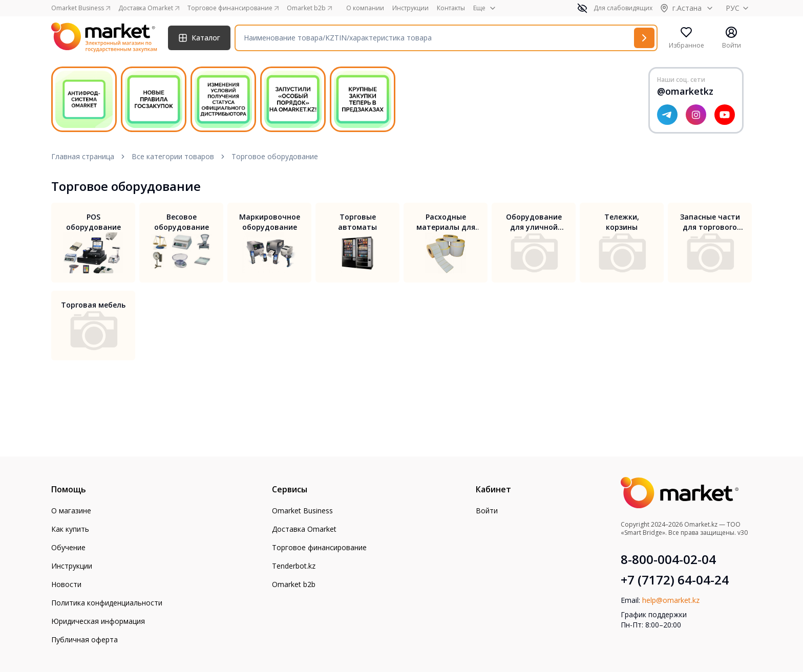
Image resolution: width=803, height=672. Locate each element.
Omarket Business (302, 511)
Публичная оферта (84, 640)
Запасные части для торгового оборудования (710, 222)
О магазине (71, 511)
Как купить (70, 529)
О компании (365, 8)
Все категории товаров (173, 156)
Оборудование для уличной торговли (534, 222)
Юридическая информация (98, 621)
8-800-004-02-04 (668, 559)
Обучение (68, 547)
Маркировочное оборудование (270, 222)
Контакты (451, 8)
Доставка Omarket (304, 529)
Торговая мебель (93, 305)
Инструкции (410, 8)
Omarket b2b (294, 584)
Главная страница (83, 156)
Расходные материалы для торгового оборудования (446, 222)
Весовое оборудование (182, 222)
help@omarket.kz (671, 600)
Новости (66, 584)
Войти (487, 511)
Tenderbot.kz (294, 566)
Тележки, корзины (622, 222)
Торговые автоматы (357, 222)
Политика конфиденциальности (107, 603)
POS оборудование (93, 222)
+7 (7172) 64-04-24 (675, 580)
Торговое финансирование (319, 547)
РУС (739, 8)
